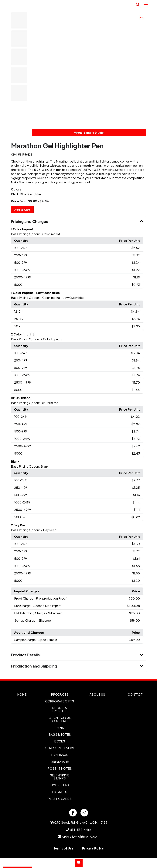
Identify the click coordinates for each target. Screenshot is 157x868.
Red (30, 194)
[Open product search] (138, 5)
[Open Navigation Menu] (146, 5)
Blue (23, 194)
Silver (38, 194)
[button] (79, 222)
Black (15, 194)
